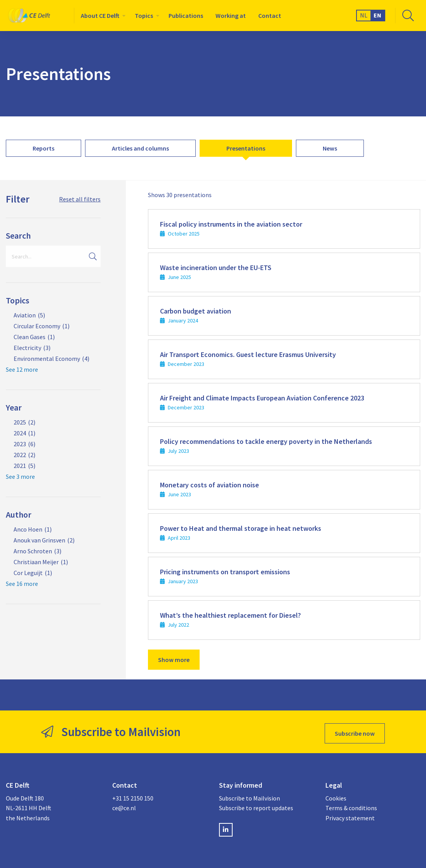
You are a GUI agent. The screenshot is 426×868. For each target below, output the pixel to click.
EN (377, 15)
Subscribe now (355, 730)
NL (364, 15)
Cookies (336, 795)
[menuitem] (102, 16)
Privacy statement (350, 814)
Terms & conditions (351, 805)
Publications (186, 16)
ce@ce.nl (124, 805)
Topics (144, 16)
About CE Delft (100, 16)
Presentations (246, 148)
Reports (43, 148)
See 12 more (22, 369)
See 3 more (20, 476)
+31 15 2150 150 (133, 795)
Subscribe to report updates (256, 805)
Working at (231, 16)
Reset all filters (80, 199)
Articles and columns (140, 148)
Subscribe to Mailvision (250, 795)
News (330, 148)
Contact (270, 16)
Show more (174, 660)
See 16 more (22, 584)
